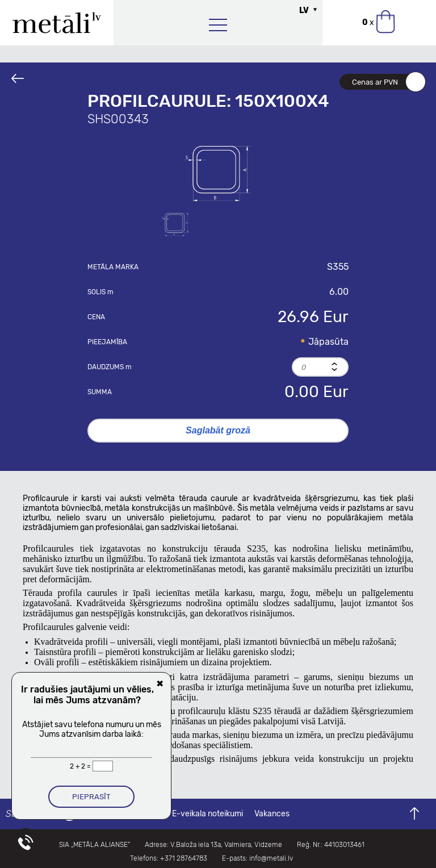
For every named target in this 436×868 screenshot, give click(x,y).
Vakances (272, 814)
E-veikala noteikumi (207, 814)
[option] (218, 172)
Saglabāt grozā (218, 430)
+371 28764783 (184, 858)
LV (304, 11)
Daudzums (110, 367)
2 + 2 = (81, 766)
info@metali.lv (271, 858)
